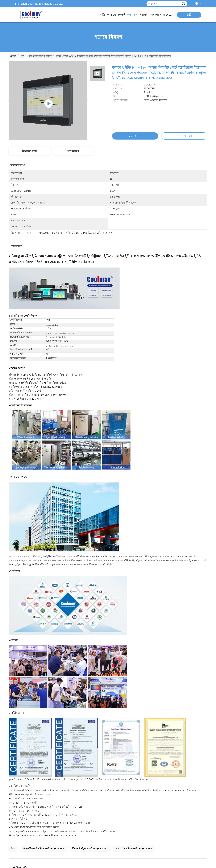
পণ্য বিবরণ (73, 151)
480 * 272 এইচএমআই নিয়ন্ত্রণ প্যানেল (134, 849)
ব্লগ (136, 15)
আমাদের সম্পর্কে (116, 15)
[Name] (184, 4)
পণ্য (129, 15)
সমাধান (144, 15)
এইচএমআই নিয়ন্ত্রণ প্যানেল (40, 56)
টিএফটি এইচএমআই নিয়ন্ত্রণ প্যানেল (90, 849)
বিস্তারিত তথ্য (29, 151)
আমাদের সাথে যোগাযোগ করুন (161, 15)
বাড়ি (102, 15)
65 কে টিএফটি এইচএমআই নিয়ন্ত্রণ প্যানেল (44, 849)
